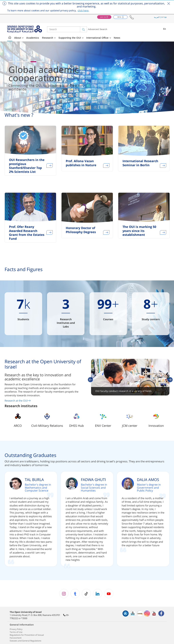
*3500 (24, 618)
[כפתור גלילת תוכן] (87, 107)
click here (83, 10)
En (165, 29)
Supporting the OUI (71, 38)
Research (49, 38)
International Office (99, 38)
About (19, 38)
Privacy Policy (16, 629)
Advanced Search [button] (98, 29)
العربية (157, 17)
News (117, 38)
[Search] (84, 29)
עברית (164, 17)
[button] (132, 17)
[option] (30, 153)
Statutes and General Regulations (25, 641)
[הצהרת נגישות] (126, 614)
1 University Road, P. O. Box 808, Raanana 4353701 (35, 615)
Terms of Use (16, 632)
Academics (33, 38)
